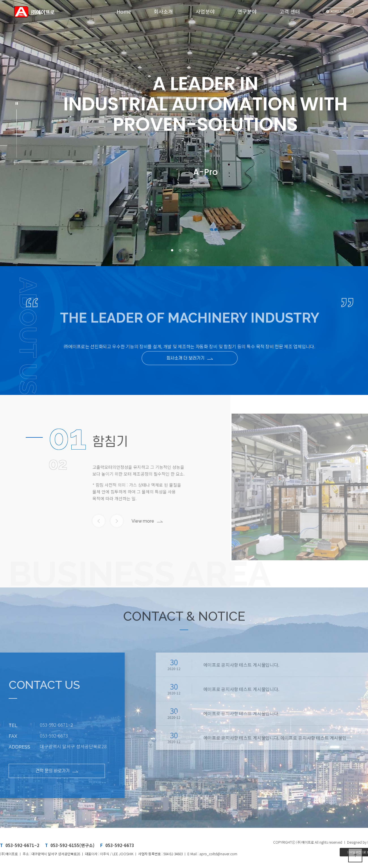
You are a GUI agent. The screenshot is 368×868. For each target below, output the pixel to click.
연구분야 (247, 11)
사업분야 (205, 11)
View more (129, 521)
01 (67, 437)
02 (58, 464)
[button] (172, 250)
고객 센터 (290, 11)
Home (124, 11)
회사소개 (163, 11)
